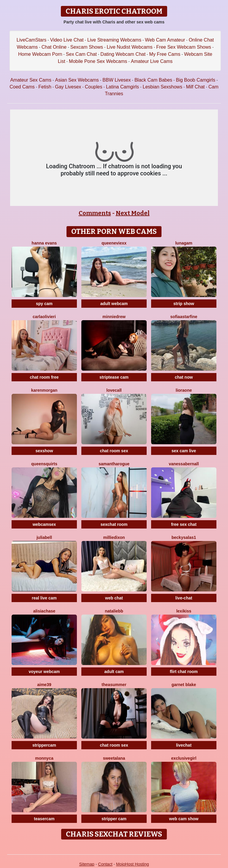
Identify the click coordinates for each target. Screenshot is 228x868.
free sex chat (184, 524)
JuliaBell (44, 537)
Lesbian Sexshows (163, 87)
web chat (114, 598)
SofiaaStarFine (184, 317)
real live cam (44, 598)
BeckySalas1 (184, 537)
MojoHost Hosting (133, 864)
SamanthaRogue (114, 464)
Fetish (45, 87)
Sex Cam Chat (81, 54)
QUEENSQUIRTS (44, 464)
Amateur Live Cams (152, 61)
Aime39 (44, 685)
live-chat (184, 598)
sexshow (44, 451)
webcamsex (44, 524)
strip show (184, 304)
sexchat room (114, 524)
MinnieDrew (114, 317)
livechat (184, 745)
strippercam (44, 745)
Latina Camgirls (122, 87)
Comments (95, 213)
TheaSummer (114, 685)
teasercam (44, 819)
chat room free (44, 377)
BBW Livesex (117, 80)
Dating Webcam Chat (123, 54)
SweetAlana (114, 758)
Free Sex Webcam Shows (184, 47)
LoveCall (114, 390)
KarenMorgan (44, 390)
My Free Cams (165, 54)
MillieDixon (114, 537)
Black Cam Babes (153, 80)
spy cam (44, 304)
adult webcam (114, 304)
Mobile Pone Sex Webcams (98, 61)
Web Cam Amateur (165, 40)
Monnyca (44, 758)
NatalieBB (114, 611)
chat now (184, 377)
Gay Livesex (68, 87)
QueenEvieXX (114, 243)
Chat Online (54, 47)
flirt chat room (184, 672)
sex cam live (184, 451)
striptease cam (114, 377)
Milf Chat (195, 87)
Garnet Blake (184, 685)
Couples (94, 87)
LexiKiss (184, 611)
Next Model (133, 213)
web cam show (184, 819)
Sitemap (87, 864)
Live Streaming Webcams (114, 40)
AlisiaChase (44, 611)
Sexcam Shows (87, 47)
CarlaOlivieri (44, 317)
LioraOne (184, 390)
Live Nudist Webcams (129, 47)
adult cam (114, 672)
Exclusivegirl (184, 758)
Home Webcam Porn (40, 54)
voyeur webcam (44, 672)
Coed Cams (22, 87)
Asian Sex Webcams (77, 80)
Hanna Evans (44, 243)
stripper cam (114, 819)
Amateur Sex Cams (31, 80)
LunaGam (184, 243)
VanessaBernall (184, 464)
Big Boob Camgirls (196, 80)
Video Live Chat (67, 40)
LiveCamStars (31, 40)
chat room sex (114, 451)
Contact (105, 864)
